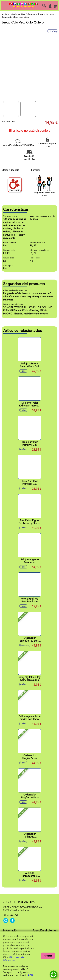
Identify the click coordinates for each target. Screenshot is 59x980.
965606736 (13, 915)
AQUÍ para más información (13, 959)
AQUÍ (31, 975)
